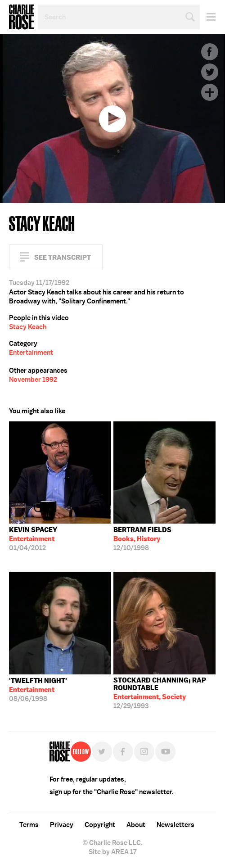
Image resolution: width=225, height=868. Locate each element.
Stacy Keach (28, 327)
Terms (29, 825)
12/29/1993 (164, 693)
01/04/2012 (33, 539)
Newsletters (175, 825)
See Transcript (63, 257)
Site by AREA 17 (112, 852)
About (136, 825)
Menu (208, 17)
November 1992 (33, 380)
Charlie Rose (22, 17)
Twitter (210, 72)
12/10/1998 (142, 539)
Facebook (210, 52)
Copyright (100, 825)
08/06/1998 (38, 690)
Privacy (62, 825)
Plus (210, 92)
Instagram (144, 752)
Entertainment (31, 353)
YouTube (165, 752)
